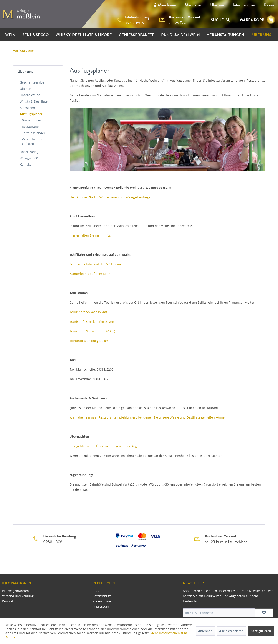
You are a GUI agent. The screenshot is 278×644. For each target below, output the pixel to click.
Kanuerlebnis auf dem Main (90, 274)
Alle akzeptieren (231, 631)
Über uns (217, 5)
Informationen (244, 5)
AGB (96, 591)
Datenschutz (102, 596)
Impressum (101, 606)
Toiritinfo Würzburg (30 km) (89, 341)
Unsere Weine (30, 95)
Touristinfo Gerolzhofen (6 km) (92, 322)
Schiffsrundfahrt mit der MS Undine (96, 264)
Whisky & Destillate (34, 101)
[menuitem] (217, 5)
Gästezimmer (32, 120)
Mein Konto (167, 5)
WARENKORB (252, 20)
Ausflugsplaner (31, 114)
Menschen (27, 108)
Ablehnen (205, 631)
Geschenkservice (32, 82)
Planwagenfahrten (16, 591)
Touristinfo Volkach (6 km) (88, 312)
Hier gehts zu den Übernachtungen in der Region (105, 446)
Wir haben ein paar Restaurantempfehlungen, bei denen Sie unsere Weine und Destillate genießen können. (148, 417)
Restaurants (31, 127)
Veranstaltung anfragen (32, 141)
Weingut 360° (30, 158)
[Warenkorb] (271, 20)
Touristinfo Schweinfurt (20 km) (92, 331)
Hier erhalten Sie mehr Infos (90, 235)
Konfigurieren (261, 631)
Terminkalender (34, 133)
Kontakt (270, 5)
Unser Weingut (31, 152)
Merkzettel (193, 5)
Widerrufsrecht (104, 601)
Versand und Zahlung (18, 596)
